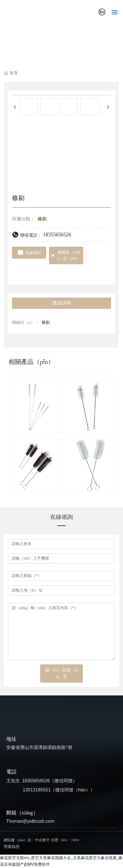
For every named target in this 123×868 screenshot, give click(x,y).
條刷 (42, 219)
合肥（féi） (60, 840)
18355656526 (57, 235)
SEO (76, 840)
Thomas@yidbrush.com (30, 821)
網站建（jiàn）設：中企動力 (27, 840)
